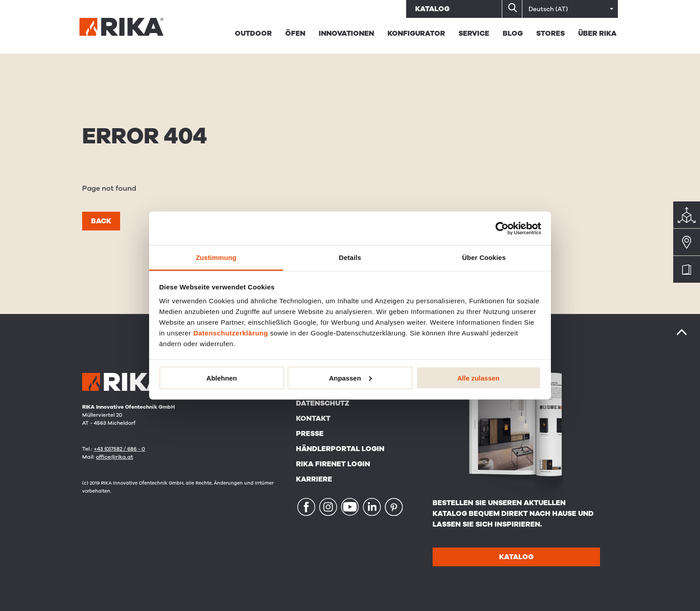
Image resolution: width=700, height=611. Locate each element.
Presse (310, 434)
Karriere (314, 479)
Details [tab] (350, 257)
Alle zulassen (478, 378)
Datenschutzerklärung (231, 333)
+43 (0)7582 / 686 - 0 (119, 449)
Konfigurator (416, 33)
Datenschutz (323, 403)
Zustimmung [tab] (216, 257)
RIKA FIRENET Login (333, 464)
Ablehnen (221, 378)
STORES (550, 33)
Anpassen (350, 378)
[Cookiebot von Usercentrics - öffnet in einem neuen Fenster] (502, 228)
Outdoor (253, 33)
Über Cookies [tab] (484, 257)
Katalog (432, 9)
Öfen (295, 33)
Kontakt (313, 418)
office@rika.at (115, 457)
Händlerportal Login (340, 449)
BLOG (513, 33)
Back (101, 221)
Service (474, 33)
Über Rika (597, 33)
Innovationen (346, 33)
